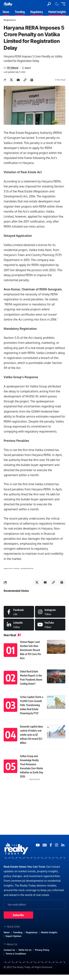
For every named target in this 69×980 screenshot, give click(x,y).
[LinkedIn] (19, 625)
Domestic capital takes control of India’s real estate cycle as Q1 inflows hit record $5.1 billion (32, 735)
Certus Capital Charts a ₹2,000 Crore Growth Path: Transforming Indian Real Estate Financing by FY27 (32, 705)
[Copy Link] (25, 80)
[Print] (32, 80)
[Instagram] (50, 612)
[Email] (18, 80)
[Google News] (45, 845)
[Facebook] (19, 612)
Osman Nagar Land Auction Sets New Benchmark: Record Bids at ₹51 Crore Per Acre (31, 650)
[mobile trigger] (62, 4)
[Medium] (50, 625)
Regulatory (10, 20)
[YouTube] (38, 845)
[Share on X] (11, 80)
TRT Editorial (12, 68)
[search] (49, 4)
